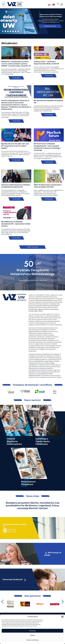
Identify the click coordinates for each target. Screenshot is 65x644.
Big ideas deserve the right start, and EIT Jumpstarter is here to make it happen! (15, 146)
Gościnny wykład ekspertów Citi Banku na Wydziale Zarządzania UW (16, 186)
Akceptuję (32, 631)
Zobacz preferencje (32, 640)
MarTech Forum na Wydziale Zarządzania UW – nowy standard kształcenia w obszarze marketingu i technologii (47, 147)
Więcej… (59, 377)
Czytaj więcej (16, 78)
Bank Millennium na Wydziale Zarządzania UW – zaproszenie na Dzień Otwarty (16, 224)
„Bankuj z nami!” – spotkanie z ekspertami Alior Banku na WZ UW (46, 63)
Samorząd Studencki (14, 579)
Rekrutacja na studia (53, 554)
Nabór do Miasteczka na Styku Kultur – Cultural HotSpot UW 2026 (48, 186)
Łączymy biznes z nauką (14, 524)
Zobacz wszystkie (32, 247)
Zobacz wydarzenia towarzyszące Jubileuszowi (32, 280)
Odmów (32, 635)
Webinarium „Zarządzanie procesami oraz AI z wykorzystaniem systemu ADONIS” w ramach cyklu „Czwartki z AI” (16, 64)
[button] (62, 617)
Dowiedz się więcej (50, 26)
